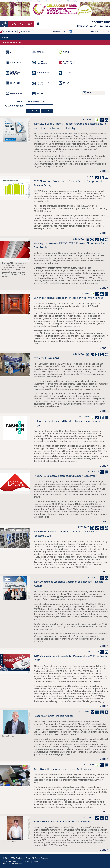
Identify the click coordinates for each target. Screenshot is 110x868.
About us (25, 31)
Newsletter (59, 32)
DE (78, 31)
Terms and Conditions (11, 862)
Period (21, 102)
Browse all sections (99, 31)
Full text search (15, 106)
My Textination (10, 31)
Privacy (27, 862)
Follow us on (12, 864)
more (103, 171)
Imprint (36, 862)
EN (82, 31)
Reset (47, 111)
